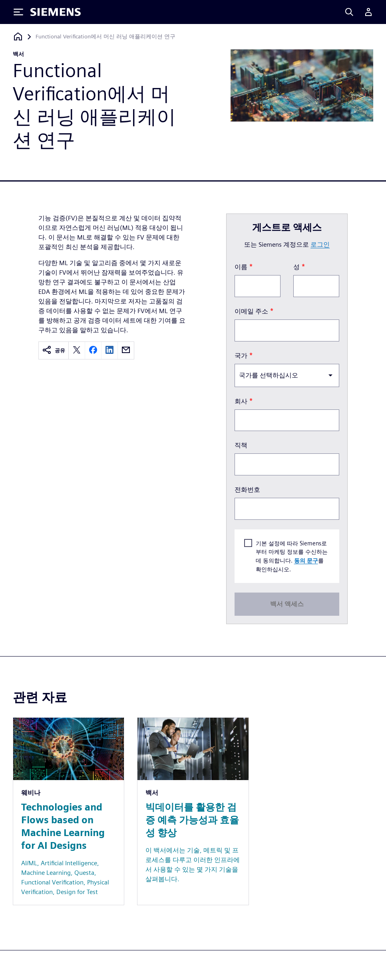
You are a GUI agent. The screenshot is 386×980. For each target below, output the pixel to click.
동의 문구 (306, 560)
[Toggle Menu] (18, 12)
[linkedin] (109, 350)
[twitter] (77, 350)
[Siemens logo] (56, 12)
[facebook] (93, 350)
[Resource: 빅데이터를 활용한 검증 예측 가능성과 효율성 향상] (193, 811)
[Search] (349, 12)
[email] (126, 350)
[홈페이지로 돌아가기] (18, 37)
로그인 (320, 245)
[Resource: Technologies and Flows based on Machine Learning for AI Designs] (69, 811)
